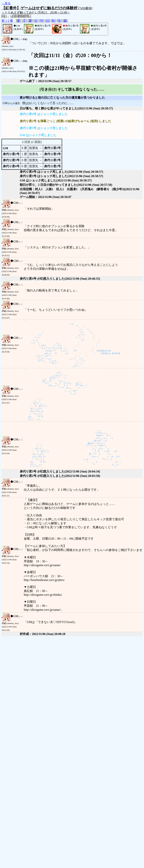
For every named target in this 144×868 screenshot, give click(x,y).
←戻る (6, 3)
